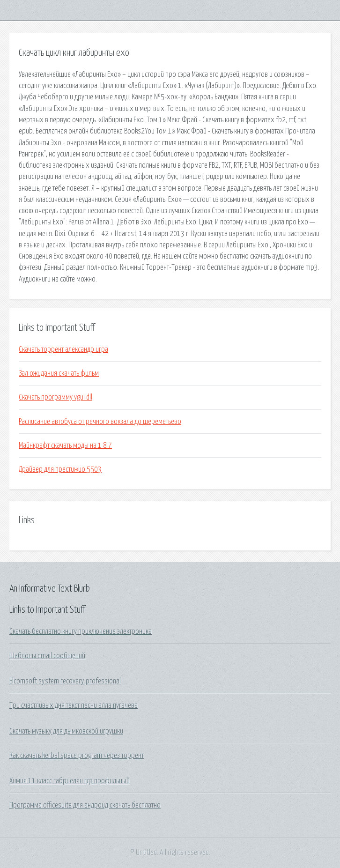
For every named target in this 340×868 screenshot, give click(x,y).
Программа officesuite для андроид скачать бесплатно (85, 805)
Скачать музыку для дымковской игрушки (66, 731)
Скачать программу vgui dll (55, 397)
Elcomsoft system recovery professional (65, 681)
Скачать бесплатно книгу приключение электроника (81, 631)
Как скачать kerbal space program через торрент (77, 756)
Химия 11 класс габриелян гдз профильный (70, 781)
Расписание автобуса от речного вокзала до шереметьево (100, 422)
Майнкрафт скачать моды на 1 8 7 (65, 445)
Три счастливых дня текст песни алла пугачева (74, 705)
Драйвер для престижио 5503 (60, 469)
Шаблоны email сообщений (47, 656)
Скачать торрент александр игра (63, 349)
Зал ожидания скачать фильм (59, 373)
